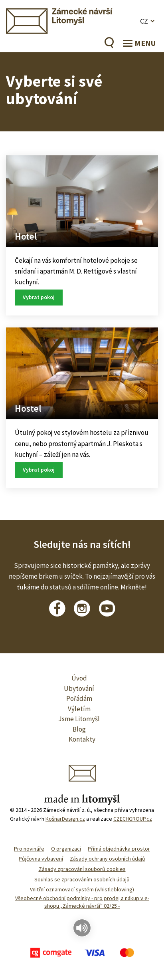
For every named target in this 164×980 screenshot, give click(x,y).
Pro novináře (29, 849)
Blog (79, 729)
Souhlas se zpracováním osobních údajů (82, 879)
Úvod (79, 678)
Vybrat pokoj (39, 297)
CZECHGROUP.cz (133, 819)
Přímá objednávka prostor (119, 849)
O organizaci (66, 849)
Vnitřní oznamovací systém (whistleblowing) (82, 889)
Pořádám (79, 698)
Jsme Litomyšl (79, 719)
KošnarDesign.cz (65, 819)
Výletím (79, 709)
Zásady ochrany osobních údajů (108, 859)
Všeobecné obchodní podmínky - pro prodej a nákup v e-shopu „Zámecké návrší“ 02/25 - (82, 902)
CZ (144, 21)
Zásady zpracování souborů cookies (82, 869)
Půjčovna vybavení (41, 859)
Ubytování (79, 688)
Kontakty (82, 739)
